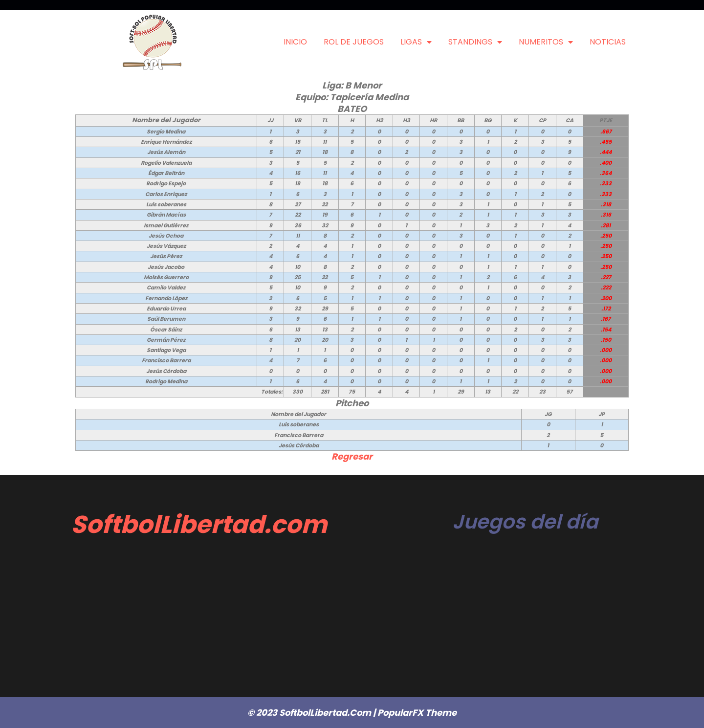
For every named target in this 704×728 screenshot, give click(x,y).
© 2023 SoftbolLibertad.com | (312, 713)
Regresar (352, 456)
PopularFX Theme (417, 713)
